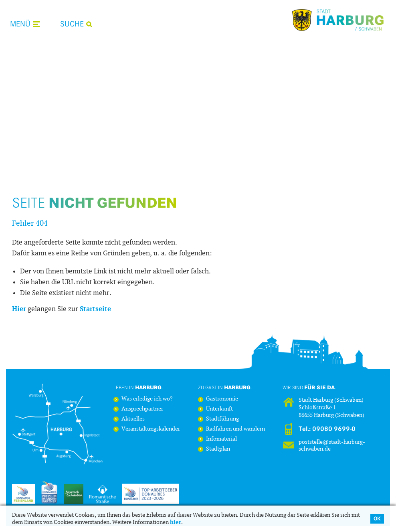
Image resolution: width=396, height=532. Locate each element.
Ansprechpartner (142, 409)
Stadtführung (222, 419)
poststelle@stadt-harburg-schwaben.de (332, 445)
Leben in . (138, 387)
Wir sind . (309, 387)
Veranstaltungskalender (151, 429)
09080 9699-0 (334, 429)
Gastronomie (222, 399)
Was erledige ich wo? (147, 399)
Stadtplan (218, 449)
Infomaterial (221, 439)
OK (377, 519)
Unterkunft (219, 409)
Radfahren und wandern (235, 429)
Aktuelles (133, 419)
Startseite (95, 309)
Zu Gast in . (225, 387)
